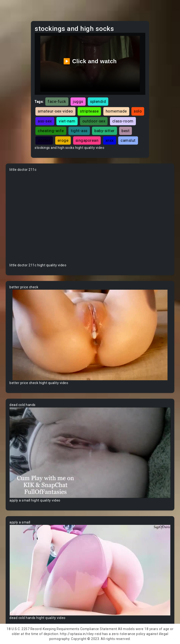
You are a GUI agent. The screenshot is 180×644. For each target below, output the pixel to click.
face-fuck (57, 101)
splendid (98, 101)
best (126, 131)
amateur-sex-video (55, 111)
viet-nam (67, 121)
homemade (116, 111)
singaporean (87, 140)
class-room (123, 121)
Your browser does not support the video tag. (90, 217)
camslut (128, 140)
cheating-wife (51, 131)
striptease (89, 111)
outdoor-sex (94, 121)
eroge (63, 140)
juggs (78, 101)
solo (138, 111)
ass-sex (45, 121)
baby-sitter (105, 131)
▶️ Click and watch (90, 61)
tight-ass (79, 131)
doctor (44, 140)
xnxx (110, 140)
